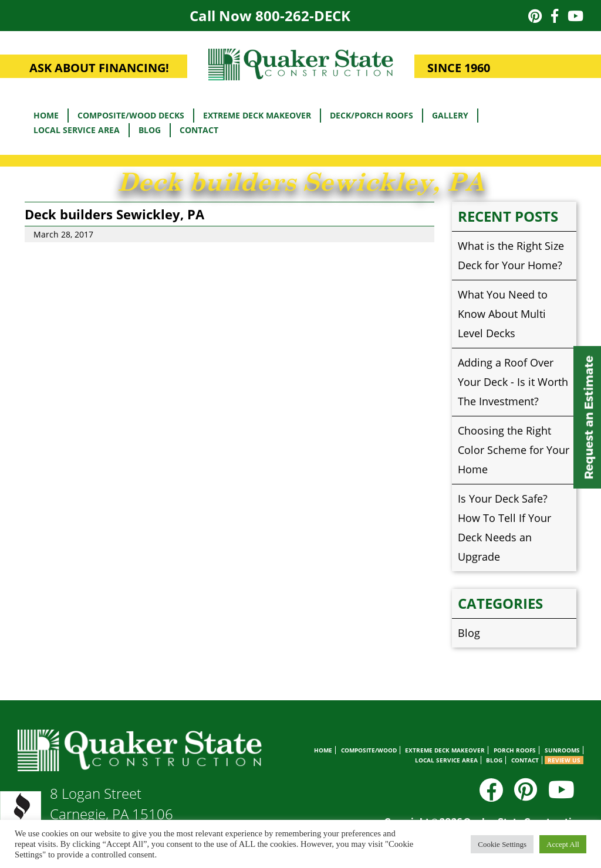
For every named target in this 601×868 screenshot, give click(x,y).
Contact (199, 130)
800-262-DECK (303, 16)
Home (46, 115)
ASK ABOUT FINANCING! (99, 68)
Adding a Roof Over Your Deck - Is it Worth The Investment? (513, 382)
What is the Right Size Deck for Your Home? (511, 255)
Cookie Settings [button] (502, 844)
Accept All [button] (563, 844)
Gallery (450, 115)
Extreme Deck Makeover (257, 115)
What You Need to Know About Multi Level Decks (503, 314)
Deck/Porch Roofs (372, 115)
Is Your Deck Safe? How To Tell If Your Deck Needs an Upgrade (504, 528)
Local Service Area (77, 130)
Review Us (564, 760)
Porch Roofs (515, 750)
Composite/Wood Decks (131, 115)
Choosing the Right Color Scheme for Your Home (514, 450)
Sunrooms (562, 750)
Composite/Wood (369, 750)
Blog (150, 130)
